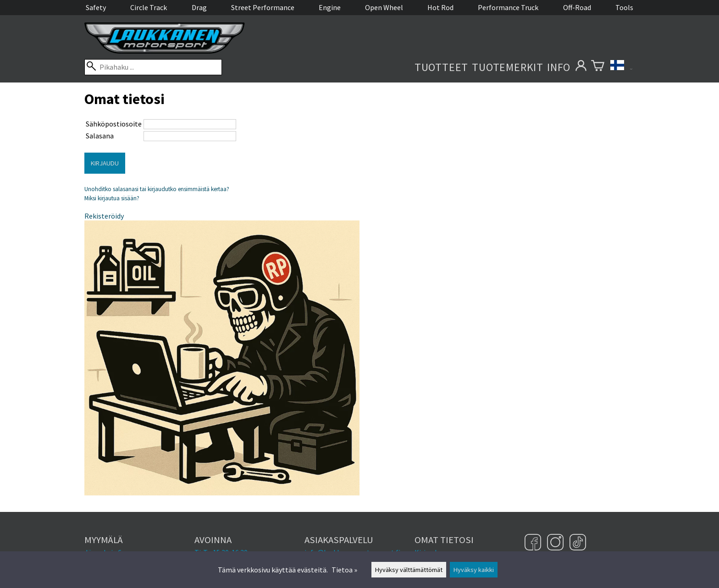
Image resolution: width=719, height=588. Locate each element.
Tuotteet (441, 67)
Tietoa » (344, 570)
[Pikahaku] (153, 67)
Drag (199, 7)
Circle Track (149, 7)
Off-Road (577, 7)
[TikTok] (578, 543)
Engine (330, 7)
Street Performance (263, 7)
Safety (96, 7)
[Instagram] (556, 543)
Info (559, 67)
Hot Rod (440, 7)
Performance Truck (508, 7)
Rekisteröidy (104, 216)
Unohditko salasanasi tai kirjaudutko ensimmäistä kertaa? (157, 189)
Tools (624, 7)
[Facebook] (534, 543)
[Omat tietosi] (581, 67)
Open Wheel (384, 7)
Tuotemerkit (508, 67)
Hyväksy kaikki (474, 570)
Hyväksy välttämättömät (409, 570)
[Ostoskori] (598, 67)
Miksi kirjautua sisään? (112, 198)
